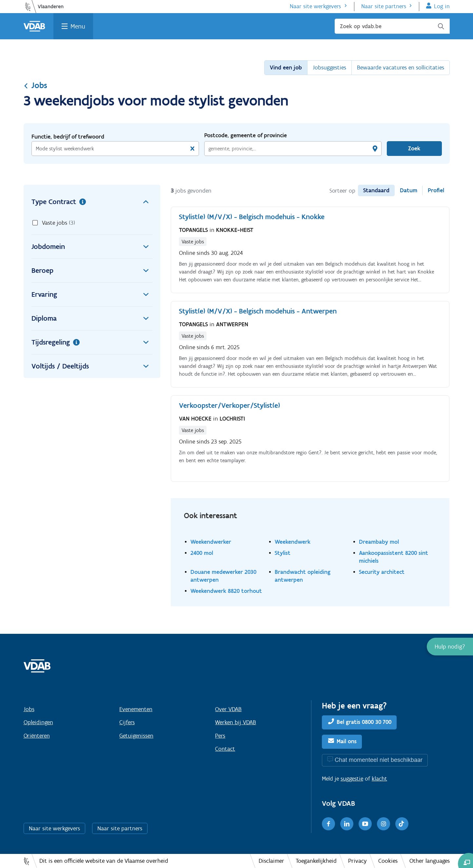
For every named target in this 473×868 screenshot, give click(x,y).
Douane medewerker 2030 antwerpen (223, 576)
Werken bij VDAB (236, 722)
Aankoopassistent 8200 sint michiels (394, 557)
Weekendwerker (211, 542)
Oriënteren (37, 736)
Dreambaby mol (379, 542)
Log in (442, 6)
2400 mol (202, 553)
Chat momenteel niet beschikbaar (379, 760)
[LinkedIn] (347, 824)
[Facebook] (328, 824)
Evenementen (136, 709)
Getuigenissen (136, 736)
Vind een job (286, 67)
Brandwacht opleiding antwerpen (303, 576)
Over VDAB (228, 709)
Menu (78, 26)
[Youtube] (365, 824)
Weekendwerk (293, 542)
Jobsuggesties (329, 67)
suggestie (352, 779)
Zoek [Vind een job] (414, 148)
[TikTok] (402, 824)
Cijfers (127, 722)
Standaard (376, 190)
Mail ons (347, 741)
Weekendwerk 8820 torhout (226, 591)
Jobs (35, 85)
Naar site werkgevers (315, 6)
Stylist (283, 553)
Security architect (382, 572)
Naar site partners (384, 6)
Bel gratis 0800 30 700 (364, 722)
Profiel (436, 190)
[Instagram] (384, 824)
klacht (379, 779)
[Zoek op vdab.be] (392, 26)
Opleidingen (38, 722)
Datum (409, 190)
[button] (450, 647)
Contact (225, 749)
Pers (220, 736)
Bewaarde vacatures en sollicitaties (401, 67)
